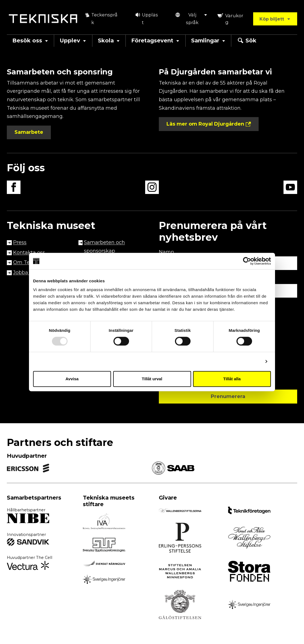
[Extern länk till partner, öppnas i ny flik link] (28, 469)
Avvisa (72, 379)
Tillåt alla (232, 379)
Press (20, 242)
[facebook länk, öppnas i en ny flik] (14, 189)
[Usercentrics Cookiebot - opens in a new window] (247, 261)
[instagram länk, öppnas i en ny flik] (152, 189)
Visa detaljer (248, 361)
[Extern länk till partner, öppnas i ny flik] (28, 519)
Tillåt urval (152, 379)
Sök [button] (247, 41)
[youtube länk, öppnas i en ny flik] (290, 189)
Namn (166, 252)
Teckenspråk (101, 19)
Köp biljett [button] (275, 19)
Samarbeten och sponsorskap (104, 247)
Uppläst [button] (147, 19)
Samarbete (29, 132)
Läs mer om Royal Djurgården (205, 124)
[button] (191, 19)
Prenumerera (228, 396)
